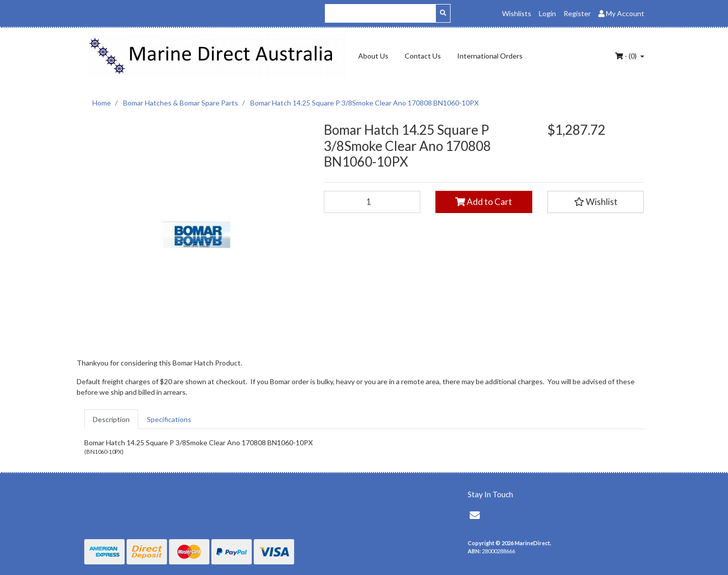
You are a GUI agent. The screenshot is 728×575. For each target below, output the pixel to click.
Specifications (169, 419)
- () (627, 56)
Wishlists (517, 13)
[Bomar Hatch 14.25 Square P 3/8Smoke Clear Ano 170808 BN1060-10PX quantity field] (372, 202)
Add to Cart (484, 202)
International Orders (490, 56)
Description (111, 419)
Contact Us (423, 56)
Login (547, 13)
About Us (373, 56)
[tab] (111, 419)
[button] (596, 202)
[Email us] (475, 515)
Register (577, 13)
